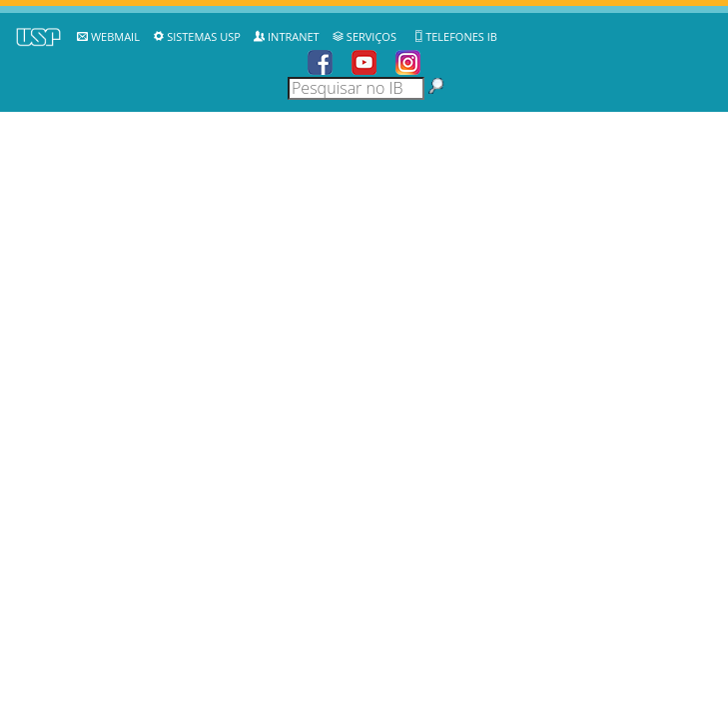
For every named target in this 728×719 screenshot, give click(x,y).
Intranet (294, 36)
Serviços (371, 36)
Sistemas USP (204, 36)
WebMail (115, 36)
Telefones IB (461, 36)
